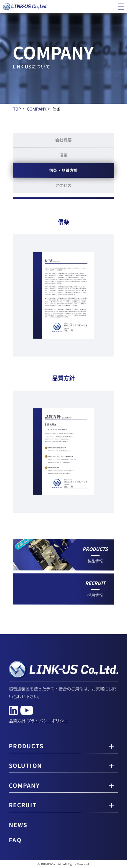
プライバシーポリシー (47, 721)
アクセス (63, 185)
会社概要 (63, 140)
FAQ (15, 840)
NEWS (18, 825)
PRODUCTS (26, 746)
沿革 (63, 155)
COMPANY (24, 786)
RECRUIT (23, 805)
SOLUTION (25, 766)
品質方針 (17, 721)
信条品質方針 (63, 170)
